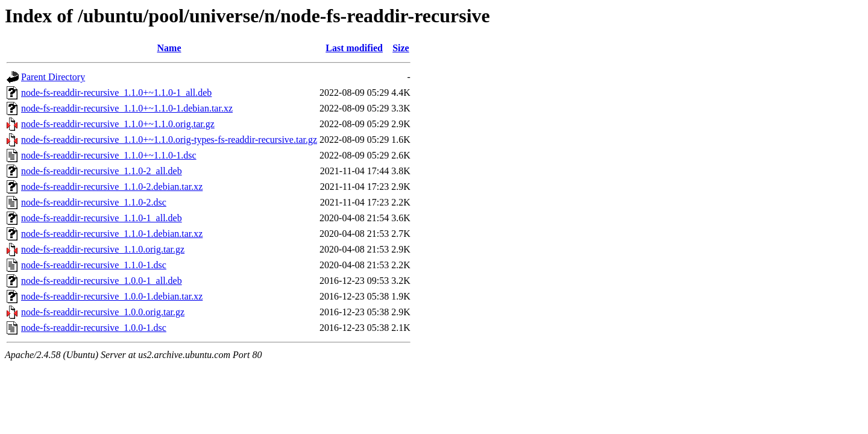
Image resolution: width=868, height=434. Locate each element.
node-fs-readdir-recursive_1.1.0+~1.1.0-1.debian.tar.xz (127, 108)
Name (169, 48)
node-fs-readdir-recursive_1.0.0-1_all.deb (102, 281)
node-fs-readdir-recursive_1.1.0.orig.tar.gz (103, 249)
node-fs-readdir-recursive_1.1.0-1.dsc (94, 265)
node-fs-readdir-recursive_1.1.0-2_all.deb (102, 171)
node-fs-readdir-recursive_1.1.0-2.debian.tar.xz (112, 187)
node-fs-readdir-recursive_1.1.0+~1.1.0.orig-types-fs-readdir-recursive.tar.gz (169, 140)
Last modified (354, 48)
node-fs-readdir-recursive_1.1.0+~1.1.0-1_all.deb (116, 93)
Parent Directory (53, 77)
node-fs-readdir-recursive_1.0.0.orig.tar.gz (103, 312)
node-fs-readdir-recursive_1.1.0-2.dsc (94, 202)
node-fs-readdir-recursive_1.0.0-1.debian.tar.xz (112, 296)
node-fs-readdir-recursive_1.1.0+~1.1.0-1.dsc (109, 155)
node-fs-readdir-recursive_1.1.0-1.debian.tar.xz (112, 234)
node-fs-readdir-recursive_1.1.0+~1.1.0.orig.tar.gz (118, 124)
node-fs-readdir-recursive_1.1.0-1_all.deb (102, 218)
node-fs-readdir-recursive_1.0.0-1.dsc (94, 328)
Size (401, 48)
